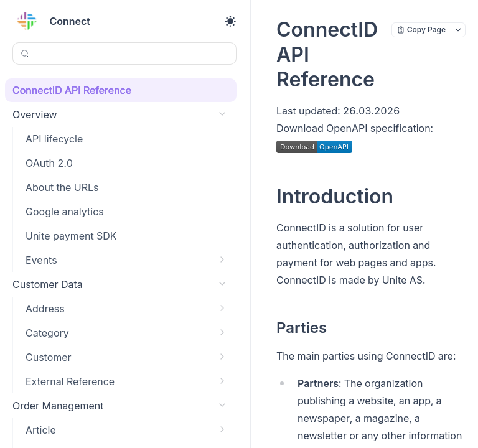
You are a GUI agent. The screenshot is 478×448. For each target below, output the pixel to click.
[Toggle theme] (230, 21)
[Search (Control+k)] (124, 54)
